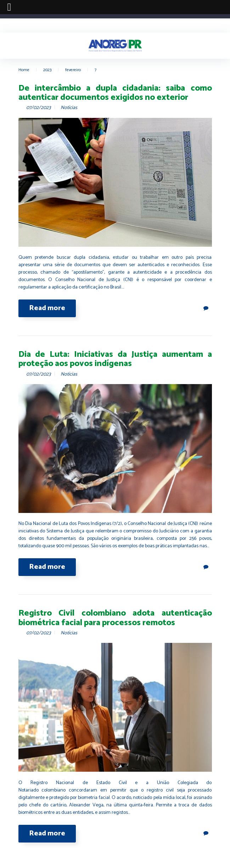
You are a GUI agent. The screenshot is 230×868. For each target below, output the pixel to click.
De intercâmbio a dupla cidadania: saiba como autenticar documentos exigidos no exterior (115, 93)
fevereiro (73, 70)
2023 (47, 70)
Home (24, 70)
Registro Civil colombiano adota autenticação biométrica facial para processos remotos (115, 618)
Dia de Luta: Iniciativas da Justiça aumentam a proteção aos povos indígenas (115, 359)
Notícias (69, 108)
